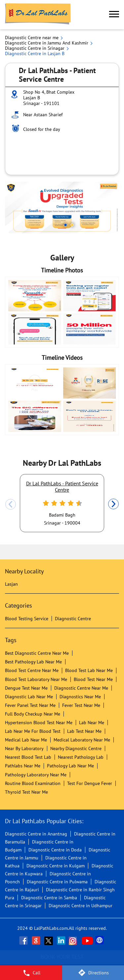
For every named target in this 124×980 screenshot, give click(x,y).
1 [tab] (65, 225)
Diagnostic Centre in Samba (49, 898)
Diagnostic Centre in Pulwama (57, 882)
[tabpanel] (62, 207)
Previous (11, 504)
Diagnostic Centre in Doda (55, 850)
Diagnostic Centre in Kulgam (56, 866)
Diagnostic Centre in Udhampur (81, 906)
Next (113, 504)
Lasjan (11, 584)
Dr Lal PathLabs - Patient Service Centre (62, 486)
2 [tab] (72, 225)
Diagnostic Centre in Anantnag (36, 834)
